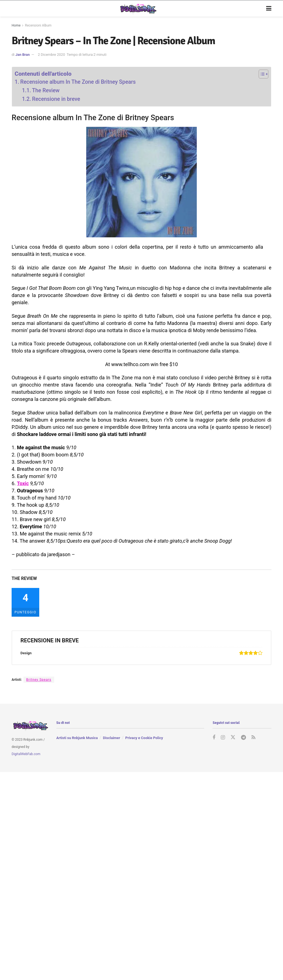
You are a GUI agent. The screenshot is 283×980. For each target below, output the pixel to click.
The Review (46, 90)
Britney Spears (39, 680)
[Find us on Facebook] (214, 738)
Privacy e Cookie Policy (144, 738)
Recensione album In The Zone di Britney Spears (78, 82)
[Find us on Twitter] (233, 738)
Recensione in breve (56, 99)
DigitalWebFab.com (26, 754)
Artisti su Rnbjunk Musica (77, 738)
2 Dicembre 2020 (51, 55)
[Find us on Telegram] (243, 738)
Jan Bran (23, 55)
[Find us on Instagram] (223, 738)
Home (16, 25)
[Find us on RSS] (253, 738)
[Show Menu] (269, 9)
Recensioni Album (38, 25)
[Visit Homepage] (137, 9)
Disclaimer (111, 738)
